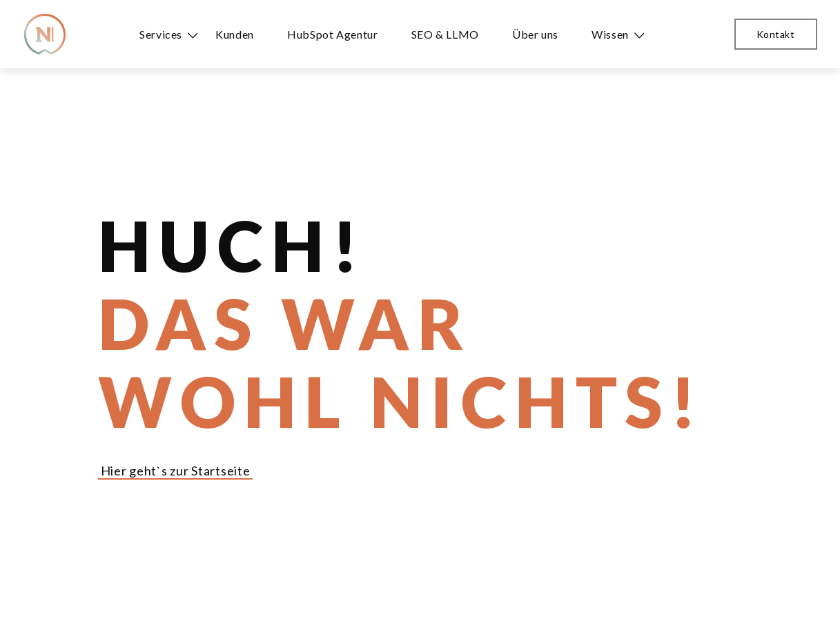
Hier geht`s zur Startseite (176, 471)
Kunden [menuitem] (235, 34)
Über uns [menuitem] (535, 34)
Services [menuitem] (161, 34)
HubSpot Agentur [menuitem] (333, 34)
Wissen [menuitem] (610, 34)
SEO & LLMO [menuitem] (445, 34)
